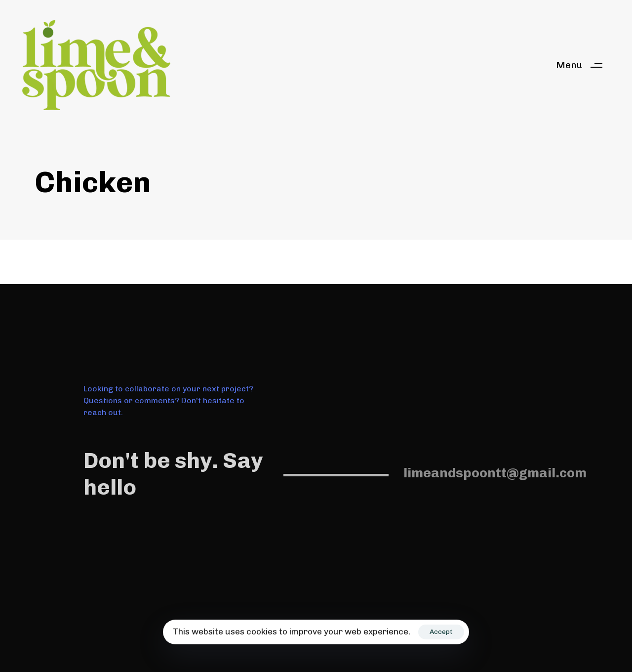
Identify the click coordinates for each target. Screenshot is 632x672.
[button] (583, 65)
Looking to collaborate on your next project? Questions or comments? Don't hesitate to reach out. (168, 400)
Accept (441, 632)
